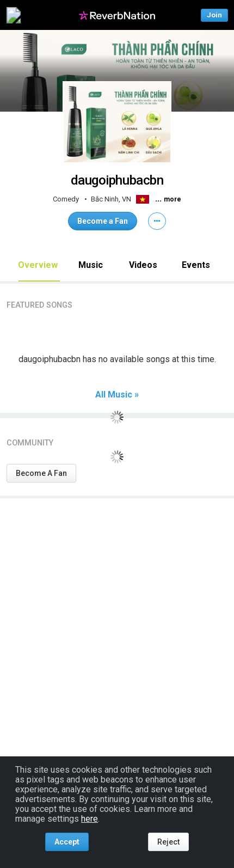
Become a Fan (103, 221)
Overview (38, 265)
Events (196, 265)
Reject (168, 842)
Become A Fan (41, 473)
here (90, 819)
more (173, 199)
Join (214, 15)
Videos (143, 265)
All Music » (117, 395)
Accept (67, 842)
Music (91, 265)
